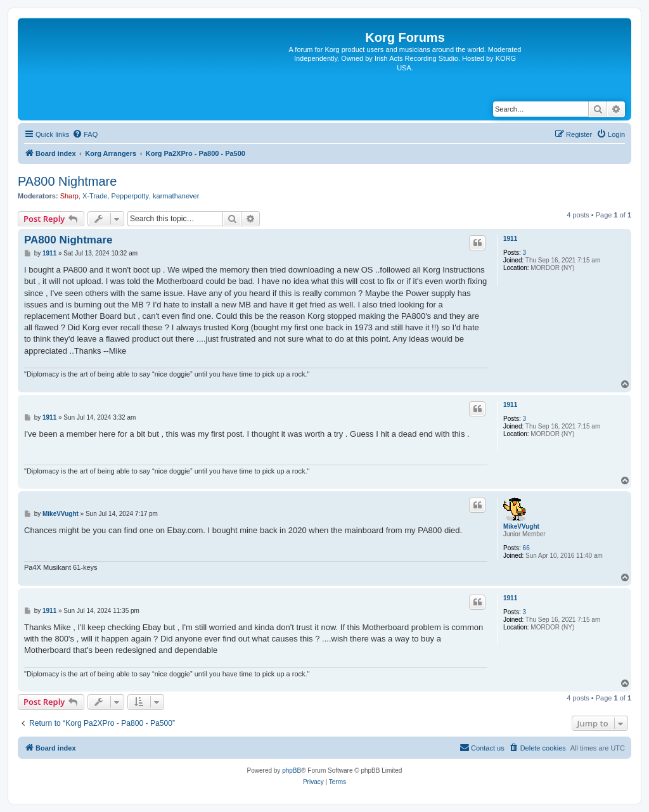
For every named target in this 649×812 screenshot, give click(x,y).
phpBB (292, 770)
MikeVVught (521, 526)
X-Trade (95, 196)
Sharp (69, 196)
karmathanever (176, 196)
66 (526, 548)
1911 (510, 239)
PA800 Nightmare (67, 181)
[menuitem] (85, 134)
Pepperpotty (130, 196)
